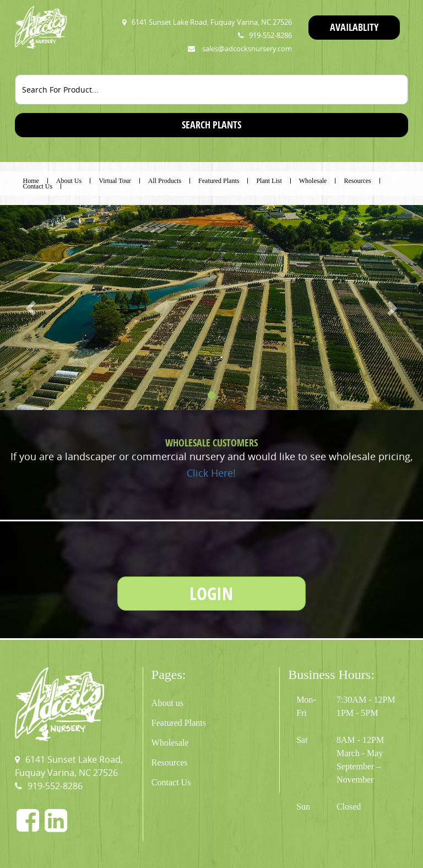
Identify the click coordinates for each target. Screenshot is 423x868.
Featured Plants (219, 181)
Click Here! (211, 473)
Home (31, 181)
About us (167, 703)
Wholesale (313, 181)
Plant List (269, 181)
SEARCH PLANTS (211, 125)
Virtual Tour (115, 181)
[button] (32, 307)
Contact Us (38, 186)
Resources (357, 181)
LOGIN (211, 594)
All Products (165, 181)
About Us (69, 181)
